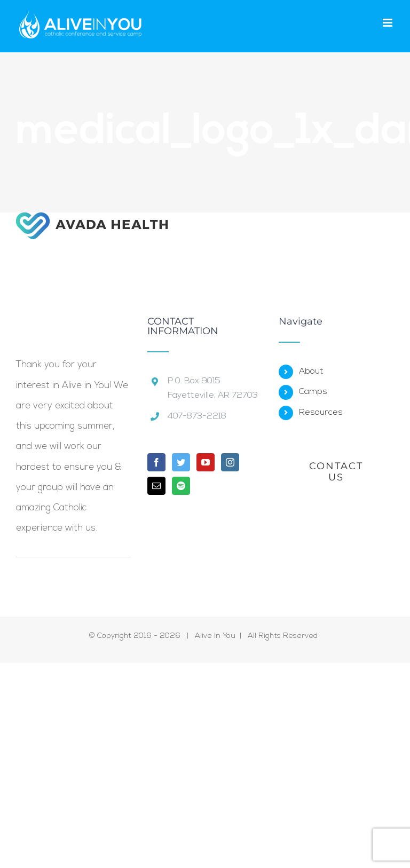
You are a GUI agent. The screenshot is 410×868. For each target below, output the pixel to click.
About (311, 372)
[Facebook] (156, 462)
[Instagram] (230, 462)
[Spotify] (181, 486)
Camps (313, 392)
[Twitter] (181, 462)
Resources (321, 413)
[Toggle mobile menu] (388, 23)
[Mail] (156, 486)
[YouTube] (206, 462)
